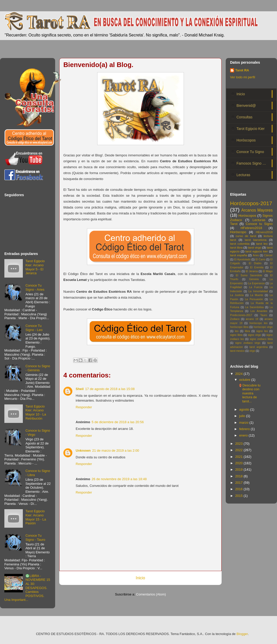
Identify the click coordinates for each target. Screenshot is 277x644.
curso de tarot (246, 236)
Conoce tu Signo (259, 224)
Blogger (242, 634)
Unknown (83, 451)
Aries (256, 255)
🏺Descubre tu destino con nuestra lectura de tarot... (249, 393)
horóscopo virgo (263, 327)
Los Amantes (259, 311)
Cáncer (269, 255)
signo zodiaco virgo (248, 343)
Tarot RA (242, 70)
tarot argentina (259, 347)
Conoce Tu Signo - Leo (34, 328)
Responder (84, 407)
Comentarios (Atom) (151, 594)
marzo (244, 423)
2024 (239, 374)
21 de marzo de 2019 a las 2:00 (116, 451)
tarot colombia (240, 244)
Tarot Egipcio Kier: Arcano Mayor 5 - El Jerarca (35, 267)
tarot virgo (255, 247)
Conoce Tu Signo (250, 152)
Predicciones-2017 (241, 315)
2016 (239, 489)
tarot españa (239, 255)
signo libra (236, 335)
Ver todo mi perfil (243, 77)
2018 (239, 476)
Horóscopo (238, 232)
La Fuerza (256, 287)
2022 (239, 450)
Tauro (264, 315)
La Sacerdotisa (254, 307)
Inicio (140, 578)
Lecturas (243, 175)
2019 (239, 470)
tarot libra (236, 247)
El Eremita (257, 267)
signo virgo (254, 335)
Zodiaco (235, 319)
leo (237, 331)
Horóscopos (246, 140)
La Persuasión (254, 299)
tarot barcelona (256, 240)
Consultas (244, 117)
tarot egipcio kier (257, 251)
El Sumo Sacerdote (249, 275)
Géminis (254, 279)
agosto (245, 409)
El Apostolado (242, 259)
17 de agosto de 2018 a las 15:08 (110, 389)
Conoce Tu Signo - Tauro (35, 538)
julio (243, 416)
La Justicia (237, 295)
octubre (245, 380)
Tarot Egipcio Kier (251, 129)
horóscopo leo (259, 323)
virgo (252, 351)
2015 (239, 496)
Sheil (80, 389)
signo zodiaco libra (261, 339)
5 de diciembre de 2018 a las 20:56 (118, 422)
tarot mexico (237, 351)
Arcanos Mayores (257, 210)
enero (244, 435)
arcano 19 (252, 319)
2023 (239, 444)
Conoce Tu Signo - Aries (35, 287)
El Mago (268, 271)
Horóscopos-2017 (251, 203)
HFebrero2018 (251, 228)
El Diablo (255, 263)
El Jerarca (252, 271)
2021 (239, 457)
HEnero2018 (264, 232)
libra (248, 331)
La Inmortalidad (258, 291)
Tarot (234, 224)
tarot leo (262, 244)
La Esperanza (256, 283)
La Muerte (256, 295)
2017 (239, 483)
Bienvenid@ (246, 106)
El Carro (260, 259)
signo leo (262, 331)
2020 (239, 463)
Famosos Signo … (251, 163)
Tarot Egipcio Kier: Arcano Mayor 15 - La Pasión (36, 517)
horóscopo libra (239, 327)
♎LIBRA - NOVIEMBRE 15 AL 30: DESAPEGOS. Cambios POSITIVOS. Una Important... (27, 588)
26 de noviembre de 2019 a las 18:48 (119, 479)
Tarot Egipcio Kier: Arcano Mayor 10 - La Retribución (36, 412)
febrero (245, 429)
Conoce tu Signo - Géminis (38, 368)
